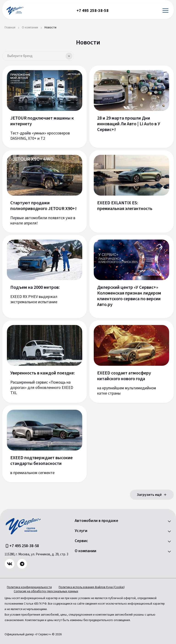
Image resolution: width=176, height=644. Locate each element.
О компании (85, 551)
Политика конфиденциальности (29, 587)
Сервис (81, 541)
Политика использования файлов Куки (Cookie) (92, 587)
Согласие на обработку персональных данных (46, 591)
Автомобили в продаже (96, 521)
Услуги (81, 531)
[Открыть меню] (165, 11)
